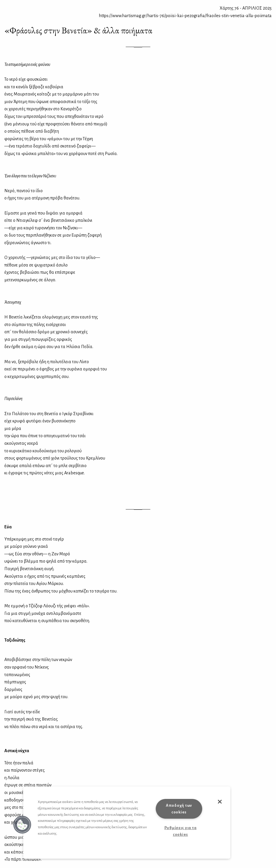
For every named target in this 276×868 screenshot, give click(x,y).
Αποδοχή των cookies (179, 809)
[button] (22, 825)
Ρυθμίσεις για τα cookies (181, 831)
